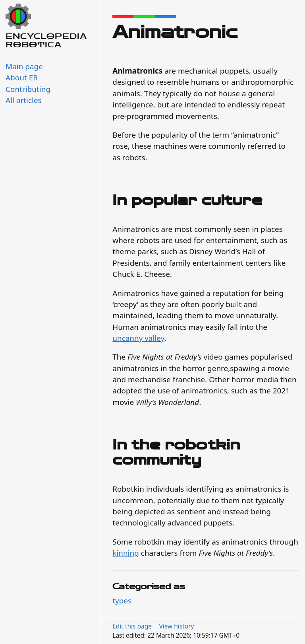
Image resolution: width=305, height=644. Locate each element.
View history (176, 626)
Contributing (28, 89)
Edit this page (132, 626)
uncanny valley (138, 338)
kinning (126, 553)
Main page (24, 66)
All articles (24, 100)
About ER (22, 78)
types (122, 601)
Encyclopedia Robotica (46, 26)
